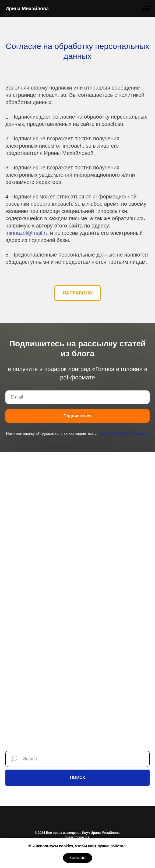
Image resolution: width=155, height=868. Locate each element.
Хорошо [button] (77, 858)
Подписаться (78, 416)
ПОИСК (78, 778)
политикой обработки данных (123, 433)
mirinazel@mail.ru (27, 233)
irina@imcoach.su (77, 837)
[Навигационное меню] (146, 9)
